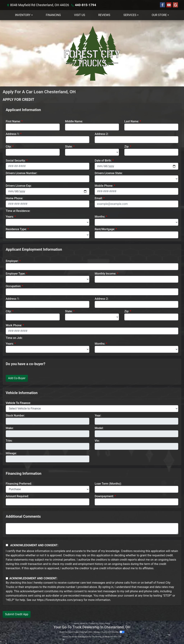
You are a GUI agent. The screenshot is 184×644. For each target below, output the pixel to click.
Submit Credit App (17, 614)
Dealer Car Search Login (69, 632)
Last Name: (132, 121)
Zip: (127, 147)
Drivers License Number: (21, 173)
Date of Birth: (103, 161)
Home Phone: (14, 198)
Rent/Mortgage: (105, 229)
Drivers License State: (109, 173)
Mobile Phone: (104, 186)
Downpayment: (104, 496)
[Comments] (92, 529)
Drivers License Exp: (19, 186)
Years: (10, 217)
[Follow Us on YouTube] (169, 5)
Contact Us (93, 623)
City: (9, 147)
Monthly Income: (105, 274)
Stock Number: (15, 416)
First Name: (13, 121)
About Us (84, 623)
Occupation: (13, 286)
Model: (99, 428)
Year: (98, 416)
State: (69, 147)
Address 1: (13, 134)
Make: (10, 428)
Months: (100, 217)
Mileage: (11, 453)
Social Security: (16, 161)
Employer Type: (16, 274)
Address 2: (102, 134)
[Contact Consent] (7, 578)
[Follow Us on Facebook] (162, 5)
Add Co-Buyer (17, 378)
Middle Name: (74, 121)
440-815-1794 (85, 5)
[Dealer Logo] (92, 53)
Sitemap (97, 632)
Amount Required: (17, 496)
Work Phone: (14, 325)
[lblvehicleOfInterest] (92, 409)
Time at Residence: (18, 211)
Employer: (12, 261)
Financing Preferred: (19, 484)
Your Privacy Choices (113, 632)
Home (76, 623)
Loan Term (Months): (108, 484)
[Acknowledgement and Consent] (7, 545)
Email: (99, 198)
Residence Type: (16, 229)
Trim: (9, 441)
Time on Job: (14, 338)
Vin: (97, 441)
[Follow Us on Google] (175, 5)
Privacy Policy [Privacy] (105, 623)
